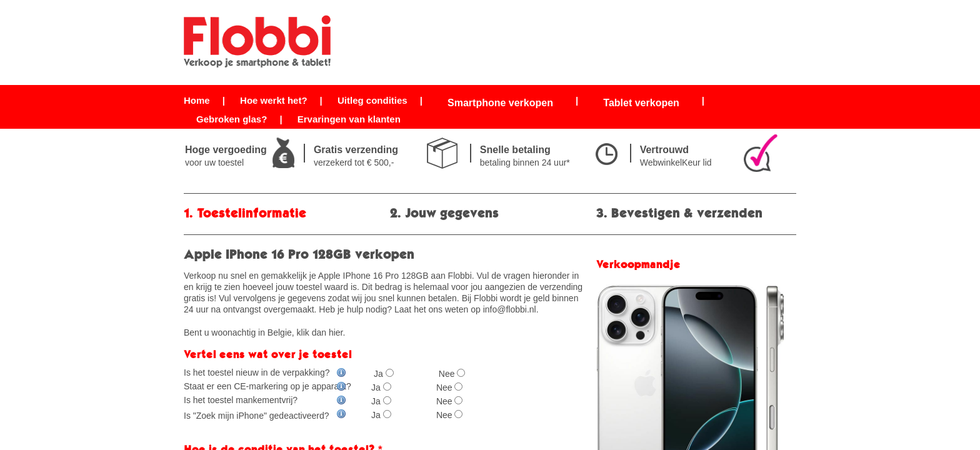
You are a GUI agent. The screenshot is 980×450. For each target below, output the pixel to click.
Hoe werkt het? (274, 100)
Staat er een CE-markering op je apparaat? (267, 386)
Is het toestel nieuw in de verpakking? (265, 372)
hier (336, 332)
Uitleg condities (372, 100)
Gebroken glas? (232, 119)
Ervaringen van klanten (349, 119)
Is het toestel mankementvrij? (265, 400)
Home (197, 100)
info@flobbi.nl (510, 309)
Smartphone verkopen (500, 103)
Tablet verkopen (641, 103)
